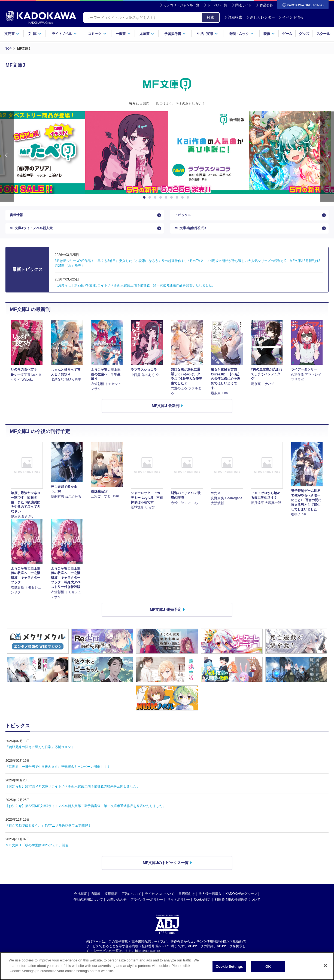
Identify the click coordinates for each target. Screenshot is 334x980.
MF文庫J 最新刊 (166, 411)
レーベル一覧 (217, 5)
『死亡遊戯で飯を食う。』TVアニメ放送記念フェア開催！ (48, 831)
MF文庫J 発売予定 (166, 615)
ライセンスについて (160, 899)
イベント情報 (291, 17)
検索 (211, 17)
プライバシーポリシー (147, 905)
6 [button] (172, 198)
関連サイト (244, 5)
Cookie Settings (229, 969)
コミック (97, 34)
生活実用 (207, 34)
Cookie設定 (202, 905)
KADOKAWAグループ (241, 899)
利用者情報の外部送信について (238, 905)
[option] (167, 153)
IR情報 (96, 899)
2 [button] (151, 198)
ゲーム (287, 34)
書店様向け (187, 899)
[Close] (325, 969)
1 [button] (145, 198)
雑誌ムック (242, 34)
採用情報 (111, 899)
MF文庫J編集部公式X (193, 232)
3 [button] (156, 198)
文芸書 (12, 34)
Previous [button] (7, 156)
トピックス (184, 216)
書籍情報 (17, 216)
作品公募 (266, 5)
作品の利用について (88, 905)
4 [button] (162, 198)
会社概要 (80, 899)
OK (268, 969)
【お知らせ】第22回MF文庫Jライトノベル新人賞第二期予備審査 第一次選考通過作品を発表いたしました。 (86, 812)
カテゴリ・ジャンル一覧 (181, 5)
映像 (269, 34)
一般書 (123, 34)
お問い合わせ (117, 905)
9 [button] (189, 198)
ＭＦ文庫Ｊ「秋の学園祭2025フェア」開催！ (39, 851)
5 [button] (167, 198)
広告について (131, 899)
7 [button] (178, 198)
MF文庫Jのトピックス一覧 (166, 868)
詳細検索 (233, 17)
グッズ (304, 34)
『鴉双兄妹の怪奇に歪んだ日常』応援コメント (40, 753)
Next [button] (327, 156)
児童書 (147, 34)
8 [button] (183, 198)
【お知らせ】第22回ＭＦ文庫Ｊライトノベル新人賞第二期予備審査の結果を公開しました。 (73, 792)
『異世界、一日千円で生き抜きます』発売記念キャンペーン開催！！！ (58, 772)
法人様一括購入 (210, 899)
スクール (323, 34)
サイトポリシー (179, 905)
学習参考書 (175, 34)
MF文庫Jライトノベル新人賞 (35, 232)
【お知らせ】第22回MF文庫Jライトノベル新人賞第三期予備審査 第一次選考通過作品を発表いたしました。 (135, 291)
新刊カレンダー (261, 17)
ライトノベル (64, 34)
